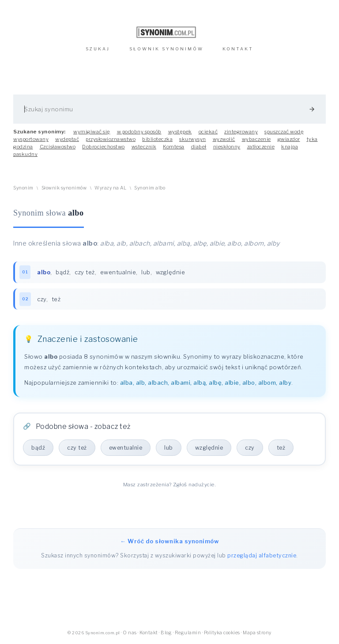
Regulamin (188, 633)
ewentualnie (118, 272)
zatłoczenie (261, 147)
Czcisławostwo (58, 147)
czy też (85, 272)
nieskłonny (227, 147)
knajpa (290, 147)
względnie (171, 272)
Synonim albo (150, 188)
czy (42, 299)
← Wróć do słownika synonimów (169, 541)
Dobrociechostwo (104, 147)
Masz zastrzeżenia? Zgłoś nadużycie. (170, 485)
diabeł (199, 147)
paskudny (25, 154)
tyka (312, 139)
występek (180, 132)
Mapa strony (257, 633)
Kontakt (149, 633)
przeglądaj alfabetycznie (262, 555)
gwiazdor (289, 139)
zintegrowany (241, 132)
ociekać (208, 132)
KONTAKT (238, 49)
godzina (23, 147)
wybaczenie (256, 139)
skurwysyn (193, 139)
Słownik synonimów (64, 188)
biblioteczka (157, 139)
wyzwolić (224, 139)
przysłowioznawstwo (111, 139)
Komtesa (174, 147)
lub (146, 272)
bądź (62, 272)
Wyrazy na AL (110, 188)
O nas (130, 633)
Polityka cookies (222, 633)
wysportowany (31, 139)
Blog (166, 633)
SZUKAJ (98, 49)
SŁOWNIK (166, 49)
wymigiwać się (92, 132)
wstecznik (144, 147)
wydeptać (67, 139)
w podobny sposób (139, 132)
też (56, 299)
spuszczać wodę (284, 132)
